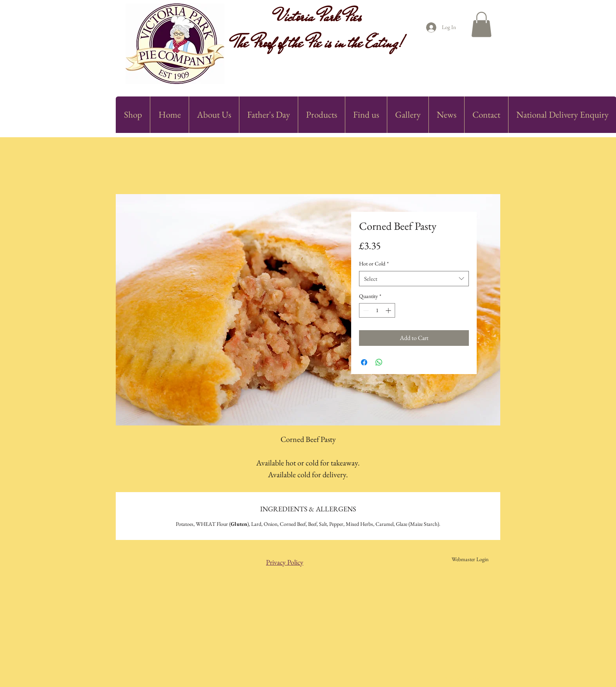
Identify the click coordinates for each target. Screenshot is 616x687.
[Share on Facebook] (364, 362)
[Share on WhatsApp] (379, 362)
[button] (481, 25)
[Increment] (389, 310)
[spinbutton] (377, 310)
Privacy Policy (285, 562)
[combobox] (414, 279)
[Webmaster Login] (470, 560)
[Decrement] (365, 310)
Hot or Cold (374, 264)
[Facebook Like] (443, 78)
